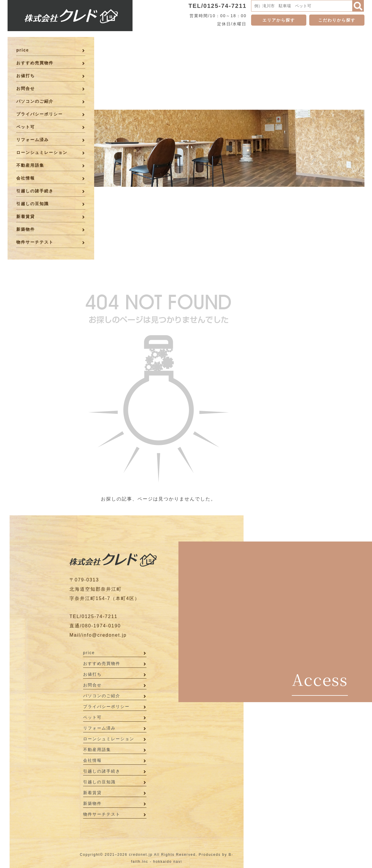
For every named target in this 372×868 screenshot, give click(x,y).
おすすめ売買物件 (35, 63)
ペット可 (26, 127)
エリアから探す (279, 20)
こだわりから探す (337, 20)
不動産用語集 (30, 165)
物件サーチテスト (35, 242)
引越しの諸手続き (35, 191)
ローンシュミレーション (42, 152)
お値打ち (26, 76)
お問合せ (26, 88)
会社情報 (26, 178)
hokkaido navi (168, 862)
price (23, 50)
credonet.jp (141, 855)
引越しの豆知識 (33, 204)
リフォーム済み (33, 140)
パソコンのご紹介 (35, 101)
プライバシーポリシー (40, 114)
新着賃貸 (26, 216)
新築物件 (26, 229)
